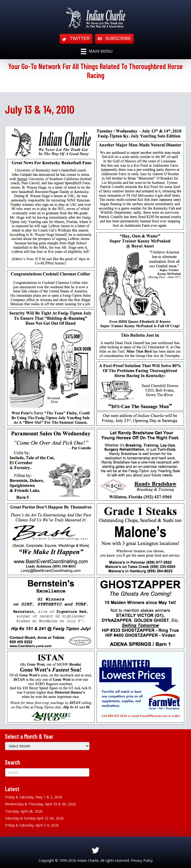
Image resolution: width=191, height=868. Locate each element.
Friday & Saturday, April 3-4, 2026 (32, 825)
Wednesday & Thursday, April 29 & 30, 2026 (40, 804)
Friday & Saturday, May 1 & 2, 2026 (34, 797)
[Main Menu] (97, 51)
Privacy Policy (142, 860)
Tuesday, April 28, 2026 (24, 811)
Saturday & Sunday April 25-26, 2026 (34, 818)
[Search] (47, 772)
